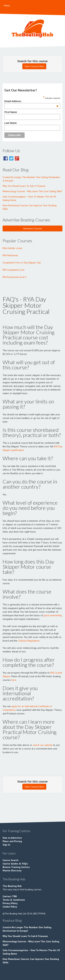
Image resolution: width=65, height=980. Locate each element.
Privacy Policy (10, 903)
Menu (6, 6)
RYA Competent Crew (14, 270)
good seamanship (53, 615)
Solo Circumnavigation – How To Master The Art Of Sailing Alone (29, 198)
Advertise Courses (32, 228)
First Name (11, 112)
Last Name (10, 123)
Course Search (10, 860)
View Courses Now (34, 66)
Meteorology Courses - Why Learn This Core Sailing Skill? (32, 191)
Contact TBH (10, 896)
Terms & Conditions (14, 900)
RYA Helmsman (10, 255)
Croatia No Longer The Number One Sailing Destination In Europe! (31, 179)
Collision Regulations (29, 641)
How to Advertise (12, 838)
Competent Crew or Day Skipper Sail (22, 263)
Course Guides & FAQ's (15, 864)
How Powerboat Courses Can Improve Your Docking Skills (30, 207)
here (14, 680)
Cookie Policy (10, 907)
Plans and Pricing (12, 841)
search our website (43, 745)
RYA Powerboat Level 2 (15, 277)
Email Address (31, 101)
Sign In (6, 845)
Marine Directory (12, 870)
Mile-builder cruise (12, 248)
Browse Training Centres (16, 867)
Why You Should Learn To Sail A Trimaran (24, 186)
